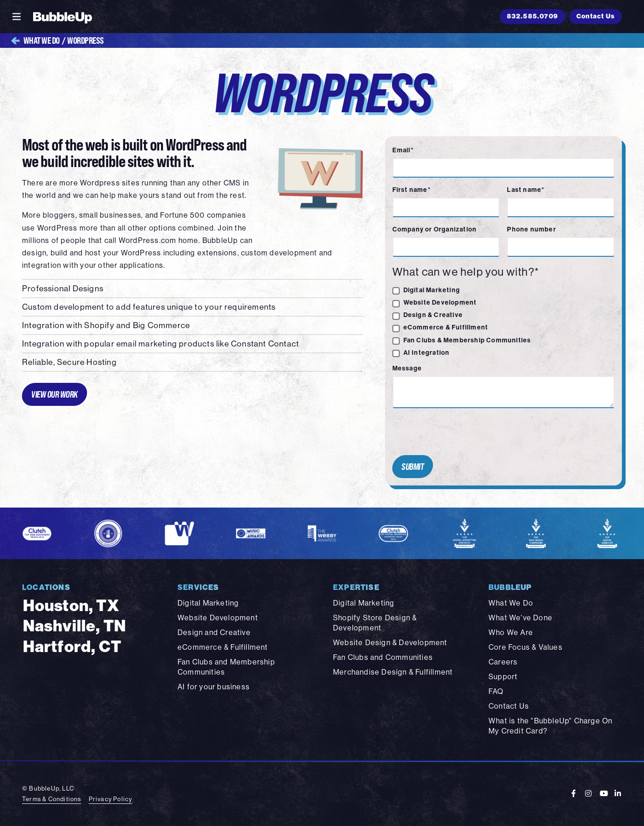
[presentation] (459, 432)
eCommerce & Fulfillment (446, 327)
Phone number (531, 229)
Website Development (440, 302)
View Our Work (54, 394)
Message (407, 368)
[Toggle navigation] (17, 17)
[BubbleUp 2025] (63, 17)
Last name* (526, 190)
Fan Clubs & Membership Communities (467, 340)
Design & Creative (433, 315)
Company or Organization (435, 229)
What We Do (35, 40)
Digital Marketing (432, 290)
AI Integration (427, 352)
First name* (412, 190)
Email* (403, 150)
